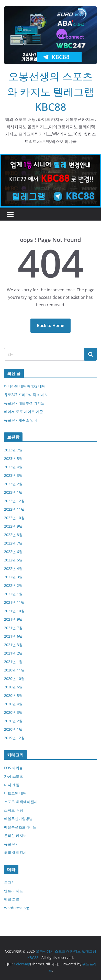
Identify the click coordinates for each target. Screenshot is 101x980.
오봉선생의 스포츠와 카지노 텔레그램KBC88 (51, 91)
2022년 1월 (13, 594)
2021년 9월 (13, 619)
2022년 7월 (13, 543)
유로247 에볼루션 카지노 (24, 403)
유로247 (11, 844)
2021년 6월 (13, 636)
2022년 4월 (13, 568)
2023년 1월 (13, 492)
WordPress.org (17, 908)
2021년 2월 (13, 653)
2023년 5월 (13, 458)
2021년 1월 (13, 662)
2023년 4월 (13, 467)
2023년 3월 (13, 475)
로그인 (9, 882)
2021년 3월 (13, 645)
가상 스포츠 (14, 776)
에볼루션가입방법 (18, 819)
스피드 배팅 (14, 810)
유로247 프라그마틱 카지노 (26, 395)
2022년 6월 (13, 552)
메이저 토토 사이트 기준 (24, 412)
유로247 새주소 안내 (21, 420)
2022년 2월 (13, 585)
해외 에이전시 (15, 852)
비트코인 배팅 (15, 793)
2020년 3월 (13, 712)
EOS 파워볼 (13, 768)
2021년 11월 (14, 602)
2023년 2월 (13, 484)
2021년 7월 (13, 628)
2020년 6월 (13, 687)
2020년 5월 (13, 695)
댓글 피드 (12, 899)
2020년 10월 (14, 679)
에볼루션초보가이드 (20, 827)
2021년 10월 (14, 611)
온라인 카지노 (15, 835)
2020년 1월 (13, 729)
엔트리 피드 (14, 891)
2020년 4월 (13, 704)
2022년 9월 (13, 526)
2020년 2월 (13, 721)
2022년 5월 (13, 560)
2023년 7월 (13, 450)
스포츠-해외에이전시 (21, 802)
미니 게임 (12, 785)
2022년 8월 (13, 535)
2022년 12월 (14, 501)
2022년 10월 (14, 518)
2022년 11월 (14, 509)
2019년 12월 (14, 738)
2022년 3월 (13, 577)
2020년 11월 (14, 670)
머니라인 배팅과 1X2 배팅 (25, 386)
